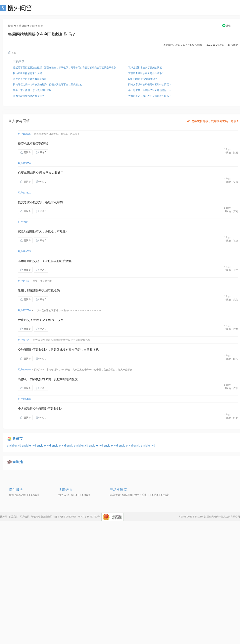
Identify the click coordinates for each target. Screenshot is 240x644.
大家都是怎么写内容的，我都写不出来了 (150, 96)
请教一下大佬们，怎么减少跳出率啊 (32, 90)
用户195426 (24, 399)
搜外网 (12, 26)
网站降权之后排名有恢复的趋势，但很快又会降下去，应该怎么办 (48, 84)
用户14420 (24, 281)
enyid (11, 446)
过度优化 (66, 261)
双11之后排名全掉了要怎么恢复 (145, 68)
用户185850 (24, 163)
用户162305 (24, 134)
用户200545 (24, 370)
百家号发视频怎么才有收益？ (29, 96)
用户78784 (24, 340)
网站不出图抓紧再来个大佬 (27, 73)
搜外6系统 (141, 495)
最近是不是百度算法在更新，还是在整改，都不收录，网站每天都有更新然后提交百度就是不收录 (65, 68)
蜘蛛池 (18, 462)
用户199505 (24, 251)
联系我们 (14, 517)
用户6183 (23, 222)
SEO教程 (84, 495)
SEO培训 (33, 495)
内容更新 (36, 379)
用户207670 (24, 310)
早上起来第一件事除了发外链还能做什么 (150, 90)
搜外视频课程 (17, 495)
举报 (12, 53)
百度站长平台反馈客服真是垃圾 (30, 79)
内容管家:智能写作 (121, 495)
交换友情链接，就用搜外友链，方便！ (213, 121)
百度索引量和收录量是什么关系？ (146, 73)
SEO (17, 8)
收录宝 (18, 439)
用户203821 (24, 193)
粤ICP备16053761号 (89, 517)
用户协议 (25, 517)
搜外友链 (64, 495)
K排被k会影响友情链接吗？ (143, 79)
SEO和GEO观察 (159, 495)
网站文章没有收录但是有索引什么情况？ (150, 84)
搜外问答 (24, 26)
